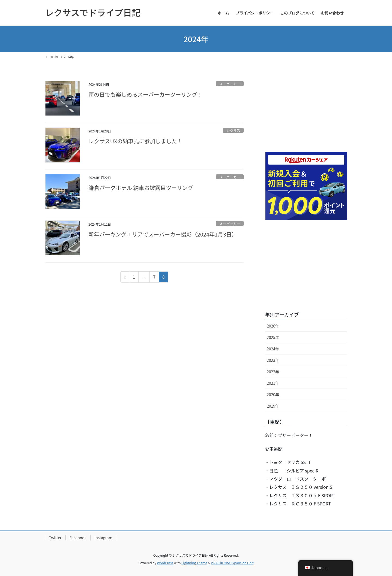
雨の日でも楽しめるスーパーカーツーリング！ (146, 94)
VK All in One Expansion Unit (232, 563)
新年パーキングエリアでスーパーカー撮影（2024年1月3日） (163, 234)
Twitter (55, 538)
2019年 (273, 406)
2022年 (273, 372)
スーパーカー (230, 84)
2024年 (273, 349)
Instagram (103, 538)
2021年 (273, 383)
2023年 (273, 360)
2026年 (273, 326)
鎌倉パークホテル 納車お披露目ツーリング (141, 188)
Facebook (78, 538)
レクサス (233, 130)
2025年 (273, 337)
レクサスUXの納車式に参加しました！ (135, 141)
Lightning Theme (194, 563)
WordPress (165, 563)
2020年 (273, 395)
